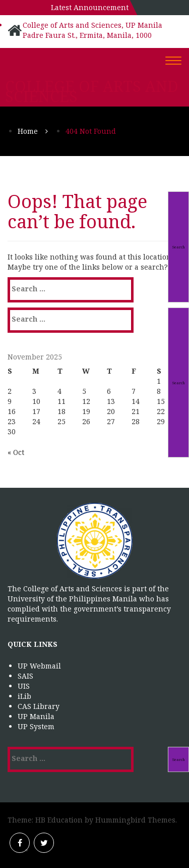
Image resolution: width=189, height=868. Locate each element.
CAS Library (39, 706)
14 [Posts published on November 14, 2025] (136, 401)
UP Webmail (39, 666)
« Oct (16, 452)
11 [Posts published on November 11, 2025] (61, 401)
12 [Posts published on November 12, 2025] (86, 401)
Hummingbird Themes (135, 820)
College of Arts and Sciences (92, 91)
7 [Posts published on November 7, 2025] (134, 391)
